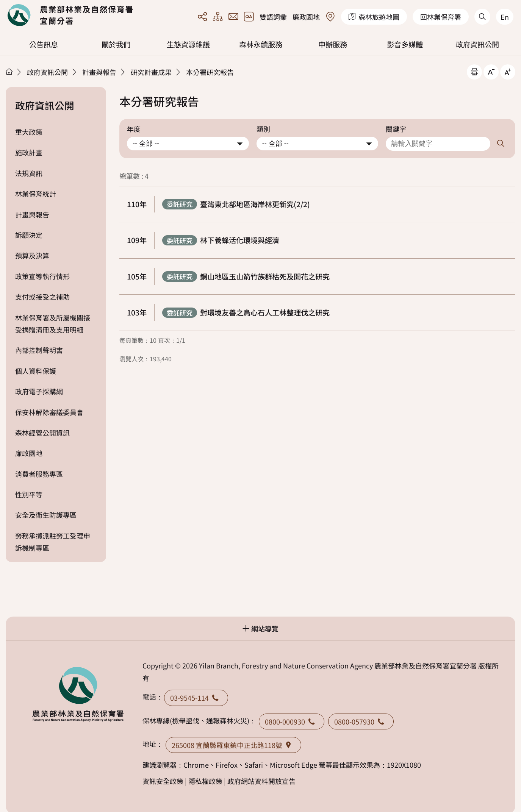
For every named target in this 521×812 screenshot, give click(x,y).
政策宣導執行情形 (42, 276)
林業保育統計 (36, 194)
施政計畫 (29, 152)
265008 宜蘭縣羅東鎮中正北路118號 (233, 745)
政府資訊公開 (477, 44)
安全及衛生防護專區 (46, 515)
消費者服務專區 (39, 474)
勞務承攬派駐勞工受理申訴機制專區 (53, 542)
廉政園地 (306, 17)
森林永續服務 (261, 44)
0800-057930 (361, 721)
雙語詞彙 (273, 17)
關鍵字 (396, 129)
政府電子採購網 (39, 391)
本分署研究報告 (210, 72)
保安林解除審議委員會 (49, 412)
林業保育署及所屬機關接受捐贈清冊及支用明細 (53, 323)
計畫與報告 (99, 72)
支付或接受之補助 (42, 297)
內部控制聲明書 (39, 350)
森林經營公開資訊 (42, 433)
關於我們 (116, 44)
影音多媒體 (405, 44)
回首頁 (70, 15)
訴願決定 (29, 235)
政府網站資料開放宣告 (261, 781)
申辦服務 (333, 44)
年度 (134, 129)
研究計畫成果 (151, 72)
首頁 (9, 72)
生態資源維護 (188, 44)
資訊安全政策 (163, 781)
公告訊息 (44, 44)
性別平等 (29, 494)
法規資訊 (29, 173)
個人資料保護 (36, 371)
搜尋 (501, 144)
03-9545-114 (196, 698)
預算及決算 (32, 255)
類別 (263, 129)
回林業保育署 (441, 17)
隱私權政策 (205, 781)
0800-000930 (292, 721)
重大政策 (29, 132)
